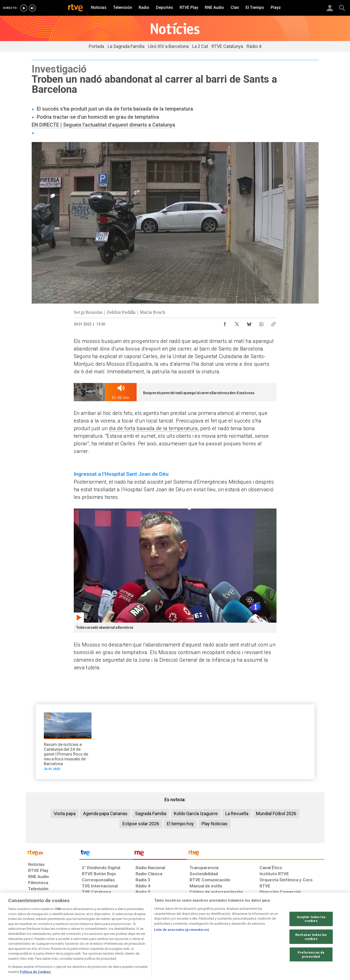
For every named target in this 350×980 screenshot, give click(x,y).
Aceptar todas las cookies (311, 938)
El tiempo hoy (180, 824)
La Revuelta (237, 813)
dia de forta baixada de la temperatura (153, 428)
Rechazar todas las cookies (311, 956)
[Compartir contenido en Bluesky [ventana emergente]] (249, 323)
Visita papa (65, 813)
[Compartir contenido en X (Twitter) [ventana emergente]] (237, 323)
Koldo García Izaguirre (196, 813)
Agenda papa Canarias (105, 813)
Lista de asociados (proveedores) (182, 949)
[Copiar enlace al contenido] (273, 323)
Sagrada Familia (151, 813)
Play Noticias (215, 824)
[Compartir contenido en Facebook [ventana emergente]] (225, 323)
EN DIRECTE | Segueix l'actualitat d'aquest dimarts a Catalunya (103, 125)
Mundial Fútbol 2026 (276, 813)
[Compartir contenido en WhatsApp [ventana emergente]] (261, 323)
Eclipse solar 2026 (141, 824)
